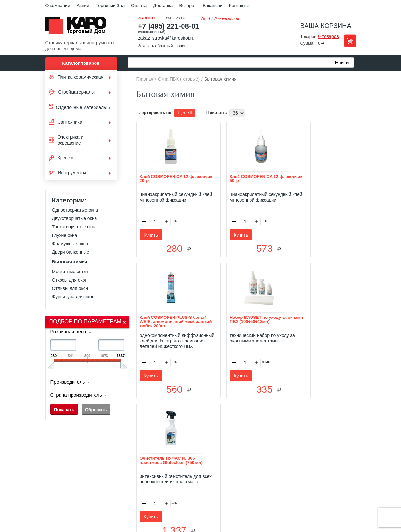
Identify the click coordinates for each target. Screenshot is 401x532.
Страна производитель (76, 395)
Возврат (188, 6)
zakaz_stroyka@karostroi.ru (166, 38)
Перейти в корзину (350, 41)
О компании (58, 6)
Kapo (78, 27)
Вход (206, 19)
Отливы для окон (70, 288)
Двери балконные (71, 252)
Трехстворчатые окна (74, 227)
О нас (132, 442)
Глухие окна (65, 235)
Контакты (239, 6)
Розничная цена (68, 332)
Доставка (163, 6)
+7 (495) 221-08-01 (169, 26)
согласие (104, 502)
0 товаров (329, 36)
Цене (185, 113)
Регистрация (227, 19)
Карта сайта (277, 442)
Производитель (68, 382)
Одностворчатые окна (75, 210)
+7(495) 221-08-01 (208, 479)
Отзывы (152, 442)
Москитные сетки (70, 272)
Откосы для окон (70, 280)
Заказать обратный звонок (162, 46)
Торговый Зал (110, 6)
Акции (83, 6)
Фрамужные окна (70, 244)
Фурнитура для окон (73, 297)
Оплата (139, 6)
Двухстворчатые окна (75, 218)
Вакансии (213, 6)
